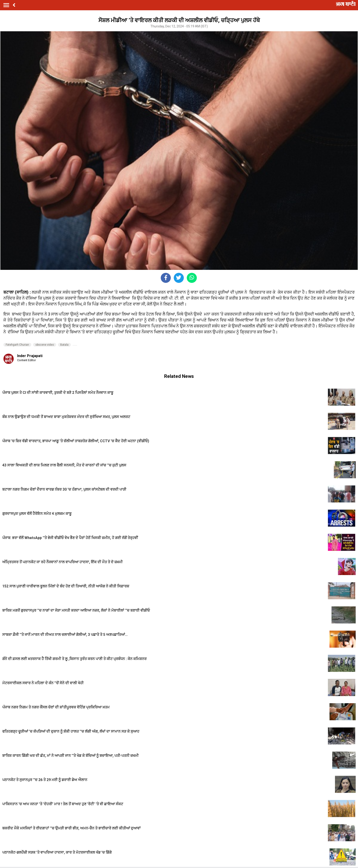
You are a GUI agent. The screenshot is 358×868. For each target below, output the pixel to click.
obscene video (45, 345)
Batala (64, 345)
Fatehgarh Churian (17, 345)
